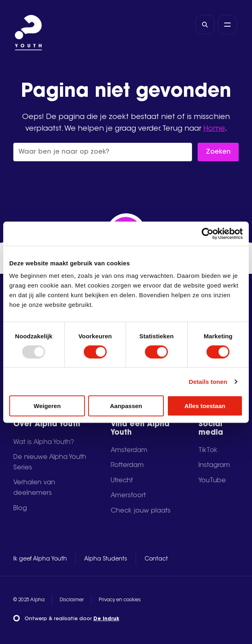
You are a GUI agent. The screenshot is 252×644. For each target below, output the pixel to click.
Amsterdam (129, 450)
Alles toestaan (205, 406)
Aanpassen (126, 406)
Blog (20, 509)
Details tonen (208, 381)
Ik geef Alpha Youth (40, 559)
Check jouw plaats (141, 511)
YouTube (212, 481)
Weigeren (47, 406)
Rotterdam (127, 465)
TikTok (208, 450)
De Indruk (106, 619)
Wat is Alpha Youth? (44, 442)
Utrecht (122, 481)
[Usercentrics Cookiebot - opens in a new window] (208, 233)
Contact (156, 559)
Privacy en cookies (120, 600)
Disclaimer (72, 600)
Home (214, 129)
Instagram (214, 465)
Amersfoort (128, 496)
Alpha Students (106, 559)
